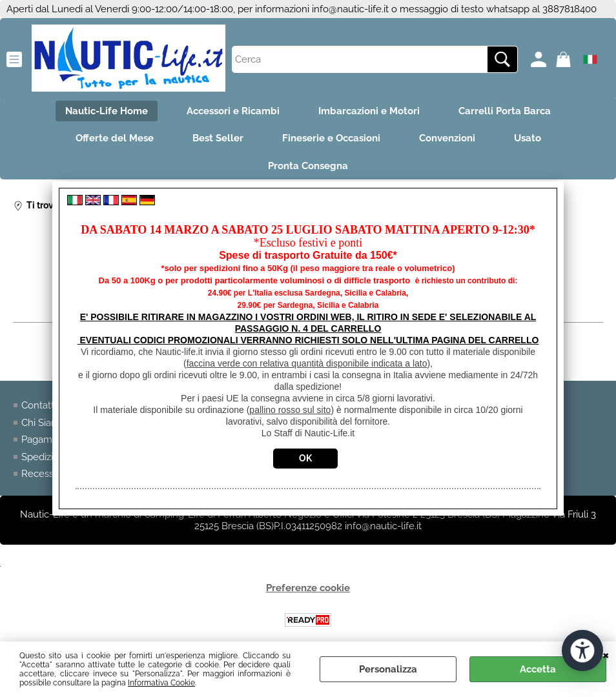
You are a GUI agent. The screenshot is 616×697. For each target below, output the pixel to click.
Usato (528, 138)
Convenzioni (447, 138)
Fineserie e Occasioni (331, 138)
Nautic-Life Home (107, 111)
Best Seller (218, 138)
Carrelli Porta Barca (505, 111)
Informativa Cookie (161, 683)
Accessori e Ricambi (233, 111)
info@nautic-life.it (350, 9)
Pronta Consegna (308, 166)
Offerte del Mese (115, 138)
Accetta (538, 669)
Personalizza (388, 669)
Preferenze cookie (308, 588)
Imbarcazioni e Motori (369, 111)
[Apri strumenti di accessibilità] (582, 651)
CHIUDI (606, 654)
